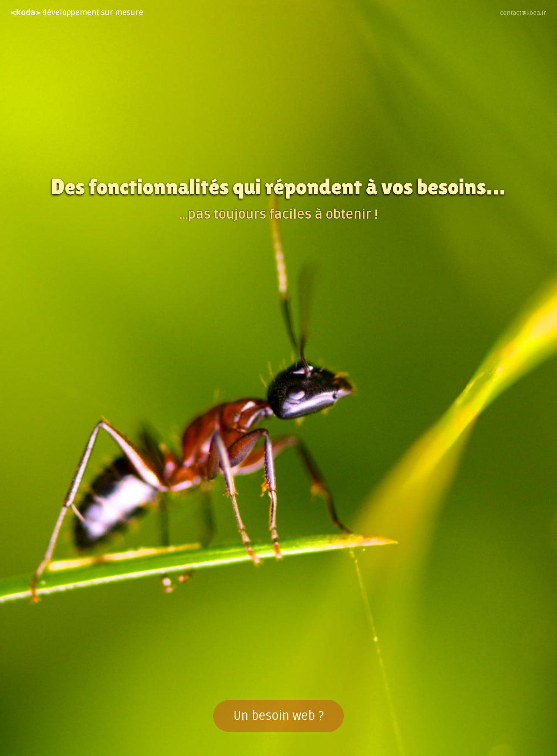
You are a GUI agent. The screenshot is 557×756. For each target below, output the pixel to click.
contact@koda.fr (523, 13)
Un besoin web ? (278, 716)
